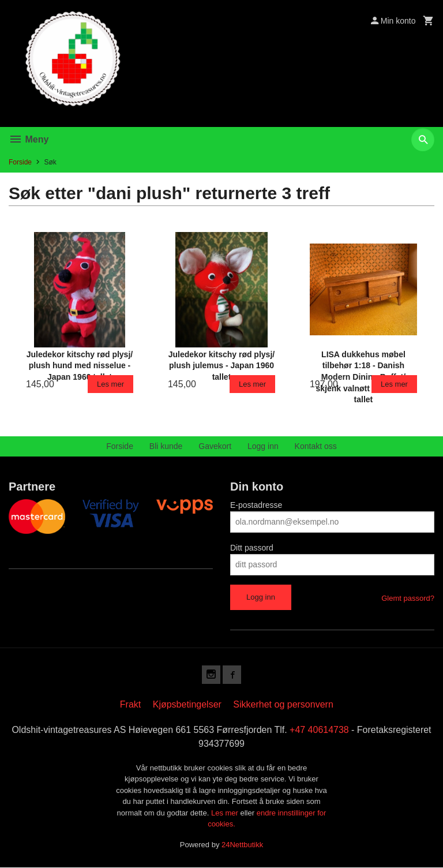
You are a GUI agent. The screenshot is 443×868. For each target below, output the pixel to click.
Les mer (226, 813)
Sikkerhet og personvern (283, 704)
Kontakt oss (316, 446)
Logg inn (263, 446)
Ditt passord (252, 548)
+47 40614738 (319, 730)
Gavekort (215, 446)
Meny (29, 139)
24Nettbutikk (242, 845)
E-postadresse (256, 505)
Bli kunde (166, 446)
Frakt (130, 704)
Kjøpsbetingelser (187, 704)
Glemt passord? (408, 598)
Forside (20, 162)
